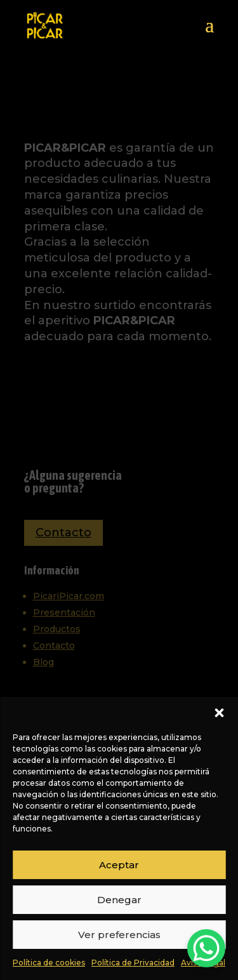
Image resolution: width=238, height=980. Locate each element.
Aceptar (119, 865)
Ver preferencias (119, 935)
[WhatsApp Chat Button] (206, 948)
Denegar (119, 900)
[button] (219, 713)
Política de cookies (49, 963)
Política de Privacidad (133, 963)
